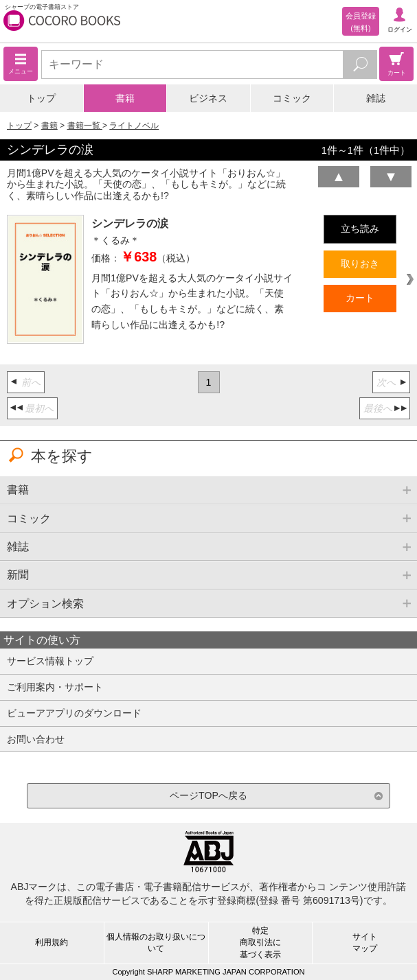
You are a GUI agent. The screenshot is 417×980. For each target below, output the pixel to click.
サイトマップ (365, 943)
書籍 (125, 98)
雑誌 (376, 98)
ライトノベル (134, 126)
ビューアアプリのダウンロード (74, 713)
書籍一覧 (85, 126)
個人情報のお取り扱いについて (156, 943)
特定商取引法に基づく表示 (260, 942)
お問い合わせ (36, 739)
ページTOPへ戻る (208, 795)
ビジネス (208, 98)
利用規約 (52, 942)
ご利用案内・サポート (55, 687)
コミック (292, 98)
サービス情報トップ (50, 661)
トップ (41, 98)
